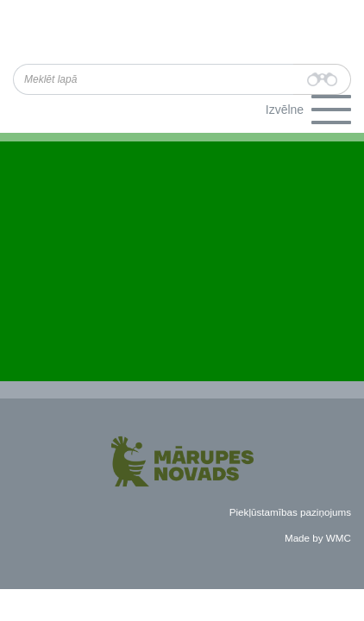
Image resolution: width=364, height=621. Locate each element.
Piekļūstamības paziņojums (290, 512)
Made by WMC (318, 538)
